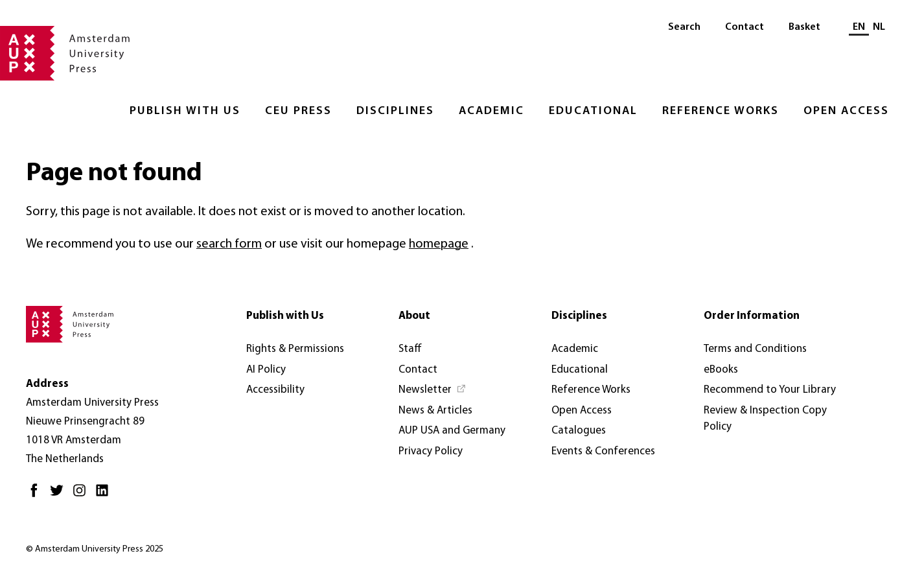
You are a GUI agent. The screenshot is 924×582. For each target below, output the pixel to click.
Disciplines (395, 111)
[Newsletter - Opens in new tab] (433, 390)
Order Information (752, 316)
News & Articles (435, 411)
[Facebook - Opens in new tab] (37, 495)
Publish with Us (185, 111)
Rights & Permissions (295, 349)
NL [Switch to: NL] (879, 27)
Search (684, 27)
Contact (745, 27)
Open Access (846, 111)
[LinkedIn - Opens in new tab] (105, 495)
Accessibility (275, 390)
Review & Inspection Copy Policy (765, 419)
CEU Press (298, 111)
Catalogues (579, 431)
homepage (439, 244)
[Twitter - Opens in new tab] (60, 495)
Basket (804, 27)
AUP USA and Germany (452, 431)
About (414, 316)
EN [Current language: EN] (859, 27)
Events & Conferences (603, 451)
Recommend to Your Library (770, 390)
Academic (491, 111)
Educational (593, 111)
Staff (410, 349)
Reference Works (721, 111)
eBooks (721, 370)
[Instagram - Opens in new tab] (83, 495)
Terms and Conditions (755, 349)
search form (229, 244)
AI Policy (266, 370)
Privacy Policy (431, 451)
